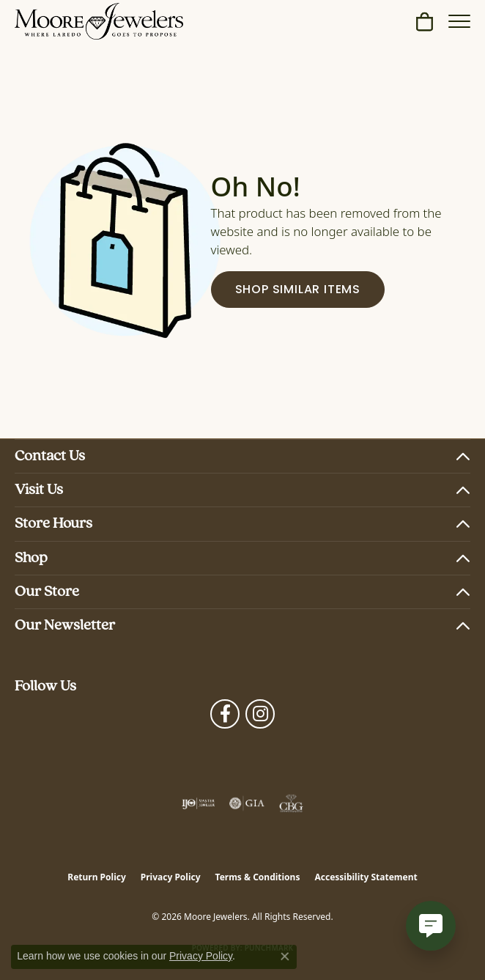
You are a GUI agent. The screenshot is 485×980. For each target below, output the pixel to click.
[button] (425, 21)
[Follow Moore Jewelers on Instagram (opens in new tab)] (260, 714)
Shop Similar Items (298, 290)
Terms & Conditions (258, 877)
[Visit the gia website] (247, 803)
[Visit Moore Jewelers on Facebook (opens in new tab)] (225, 714)
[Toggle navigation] (459, 21)
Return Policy (97, 877)
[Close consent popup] (285, 957)
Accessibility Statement (366, 877)
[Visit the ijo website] (198, 803)
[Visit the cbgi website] (292, 803)
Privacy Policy (171, 877)
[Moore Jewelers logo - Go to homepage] (99, 21)
